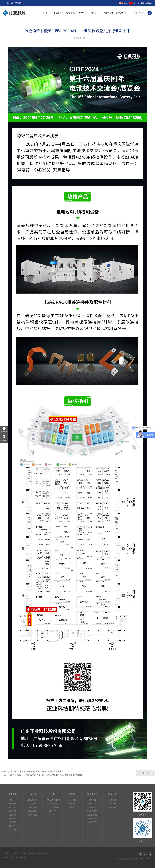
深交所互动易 (92, 815)
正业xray (25, 853)
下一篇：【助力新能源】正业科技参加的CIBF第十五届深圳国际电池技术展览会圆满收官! (41, 775)
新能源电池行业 (32, 800)
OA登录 (16, 853)
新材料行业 (32, 815)
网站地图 (35, 853)
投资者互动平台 (93, 811)
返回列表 (145, 773)
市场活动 (72, 804)
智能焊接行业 (33, 811)
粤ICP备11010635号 (146, 859)
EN (125, 3)
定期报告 (92, 807)
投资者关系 (108, 13)
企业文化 (13, 819)
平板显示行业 (33, 807)
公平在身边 (93, 819)
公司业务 (71, 13)
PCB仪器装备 (53, 804)
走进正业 (58, 13)
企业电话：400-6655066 (51, 853)
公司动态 (72, 800)
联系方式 (113, 800)
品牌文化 (13, 830)
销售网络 (113, 807)
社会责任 (13, 807)
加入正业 (113, 804)
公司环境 (13, 804)
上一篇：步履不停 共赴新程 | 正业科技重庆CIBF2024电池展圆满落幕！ (33, 772)
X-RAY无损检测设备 (53, 800)
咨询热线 (92, 822)
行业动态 (72, 807)
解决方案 (53, 811)
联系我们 (121, 13)
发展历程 (13, 811)
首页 (45, 13)
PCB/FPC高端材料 (52, 807)
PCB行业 (32, 804)
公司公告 (92, 804)
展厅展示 (13, 826)
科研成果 (13, 822)
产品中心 (83, 13)
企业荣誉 (13, 815)
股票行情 (92, 800)
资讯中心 (96, 13)
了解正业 (13, 800)
